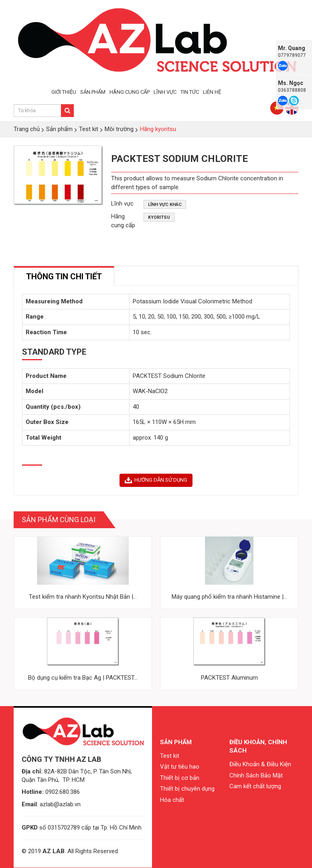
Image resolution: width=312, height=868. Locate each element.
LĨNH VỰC (165, 92)
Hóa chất (172, 800)
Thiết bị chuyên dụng (187, 789)
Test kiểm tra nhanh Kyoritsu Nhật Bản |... (83, 597)
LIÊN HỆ (212, 92)
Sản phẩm (176, 742)
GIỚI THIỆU (64, 92)
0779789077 (292, 55)
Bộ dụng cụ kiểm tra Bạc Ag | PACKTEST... (83, 678)
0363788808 (292, 90)
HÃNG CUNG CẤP (130, 92)
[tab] (64, 276)
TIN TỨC (190, 92)
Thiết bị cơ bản (180, 778)
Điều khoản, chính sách (258, 746)
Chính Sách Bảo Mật (256, 775)
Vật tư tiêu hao (180, 767)
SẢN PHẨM (93, 92)
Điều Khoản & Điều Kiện (260, 764)
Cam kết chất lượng (255, 786)
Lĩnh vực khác (165, 205)
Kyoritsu (159, 217)
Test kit (170, 756)
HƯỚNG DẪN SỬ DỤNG (156, 480)
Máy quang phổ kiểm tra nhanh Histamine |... (229, 597)
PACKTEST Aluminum (229, 678)
